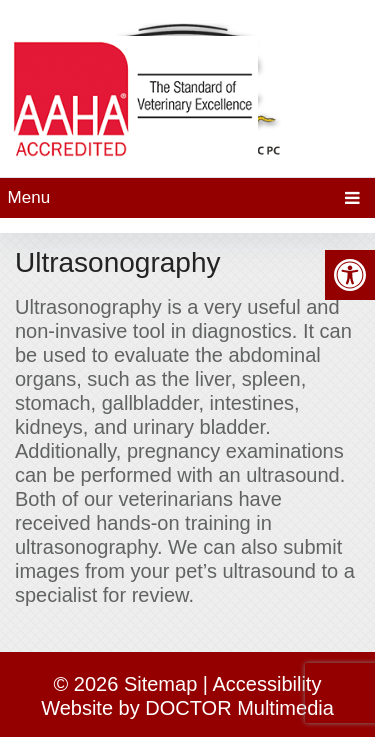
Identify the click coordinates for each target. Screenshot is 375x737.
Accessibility (267, 684)
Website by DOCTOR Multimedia (187, 708)
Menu (29, 197)
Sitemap (160, 684)
